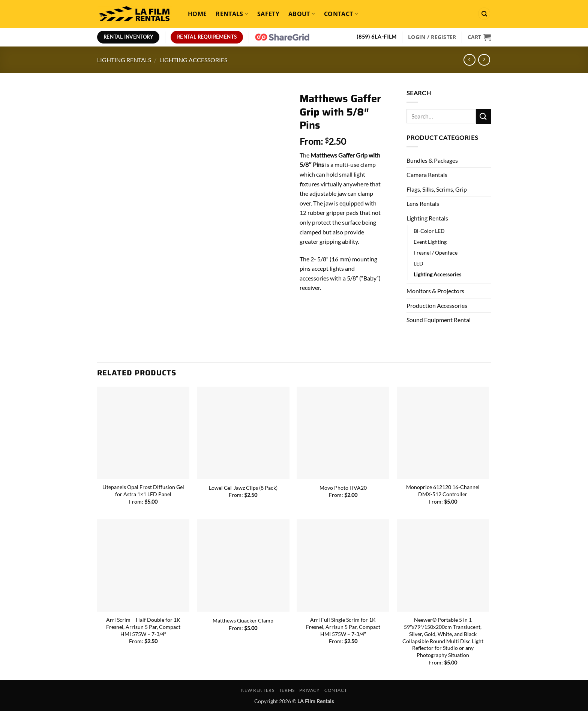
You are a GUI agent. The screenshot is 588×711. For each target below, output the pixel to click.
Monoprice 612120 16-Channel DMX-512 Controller (443, 490)
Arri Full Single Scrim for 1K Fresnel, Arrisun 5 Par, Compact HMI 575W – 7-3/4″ (343, 627)
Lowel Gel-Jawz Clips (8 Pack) (243, 488)
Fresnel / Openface (436, 253)
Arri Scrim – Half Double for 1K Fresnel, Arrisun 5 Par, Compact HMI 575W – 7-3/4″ (143, 627)
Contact (341, 14)
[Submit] (483, 116)
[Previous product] (484, 60)
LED (418, 263)
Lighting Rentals (124, 60)
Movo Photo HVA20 (343, 488)
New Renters (258, 690)
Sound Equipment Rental (439, 320)
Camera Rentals (427, 175)
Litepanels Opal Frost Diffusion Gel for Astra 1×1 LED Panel (143, 490)
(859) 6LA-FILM (377, 37)
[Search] (484, 14)
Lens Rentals (423, 203)
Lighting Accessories (193, 60)
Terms (287, 690)
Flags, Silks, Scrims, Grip (437, 189)
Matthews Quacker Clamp (243, 620)
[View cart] (479, 37)
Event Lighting (430, 242)
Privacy (309, 690)
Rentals (232, 14)
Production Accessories (437, 305)
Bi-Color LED (429, 231)
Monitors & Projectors (435, 291)
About (302, 14)
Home (197, 14)
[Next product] (469, 60)
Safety (268, 14)
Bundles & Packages (432, 160)
